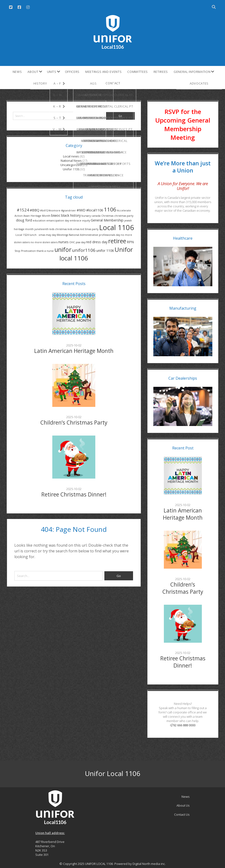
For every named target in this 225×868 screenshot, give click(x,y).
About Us (183, 805)
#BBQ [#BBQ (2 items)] (35, 210)
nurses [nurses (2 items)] (63, 242)
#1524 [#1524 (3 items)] (23, 210)
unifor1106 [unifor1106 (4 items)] (84, 250)
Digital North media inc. (149, 864)
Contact (113, 83)
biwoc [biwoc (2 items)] (56, 215)
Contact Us (182, 814)
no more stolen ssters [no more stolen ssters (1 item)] (44, 242)
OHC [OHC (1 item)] (72, 242)
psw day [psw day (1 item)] (80, 242)
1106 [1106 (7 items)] (110, 209)
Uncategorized (71, 165)
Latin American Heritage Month (74, 351)
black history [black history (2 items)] (71, 215)
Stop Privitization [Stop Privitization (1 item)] (25, 251)
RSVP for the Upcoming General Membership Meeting (183, 124)
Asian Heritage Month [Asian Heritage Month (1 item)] (37, 216)
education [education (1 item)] (39, 221)
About (33, 72)
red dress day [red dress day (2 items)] (97, 242)
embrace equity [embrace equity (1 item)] (80, 221)
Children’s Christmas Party (74, 423)
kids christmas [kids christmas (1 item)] (58, 229)
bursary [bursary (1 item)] (86, 216)
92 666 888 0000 (183, 725)
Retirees (161, 72)
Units (52, 72)
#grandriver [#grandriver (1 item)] (69, 210)
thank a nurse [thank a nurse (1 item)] (45, 251)
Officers (72, 72)
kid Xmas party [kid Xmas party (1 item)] (89, 229)
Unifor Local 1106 (112, 773)
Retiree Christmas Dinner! (74, 494)
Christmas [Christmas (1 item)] (107, 216)
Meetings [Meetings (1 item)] (62, 235)
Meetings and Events (103, 72)
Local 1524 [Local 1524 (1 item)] (22, 235)
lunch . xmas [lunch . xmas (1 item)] (37, 235)
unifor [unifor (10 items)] (63, 249)
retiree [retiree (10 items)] (117, 241)
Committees (138, 72)
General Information (192, 72)
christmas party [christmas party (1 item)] (124, 216)
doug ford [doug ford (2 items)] (24, 220)
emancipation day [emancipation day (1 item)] (58, 221)
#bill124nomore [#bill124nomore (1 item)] (50, 210)
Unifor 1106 (71, 169)
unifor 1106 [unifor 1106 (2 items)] (105, 251)
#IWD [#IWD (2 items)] (81, 210)
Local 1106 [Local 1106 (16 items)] (117, 227)
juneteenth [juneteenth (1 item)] (42, 229)
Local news (71, 156)
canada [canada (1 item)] (96, 216)
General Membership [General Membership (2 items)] (107, 220)
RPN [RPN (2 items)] (130, 242)
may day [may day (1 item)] (51, 235)
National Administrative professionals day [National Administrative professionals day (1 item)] (94, 235)
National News (71, 161)
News (17, 72)
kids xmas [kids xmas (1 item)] (74, 229)
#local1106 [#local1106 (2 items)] (95, 210)
